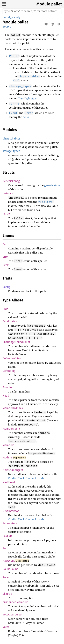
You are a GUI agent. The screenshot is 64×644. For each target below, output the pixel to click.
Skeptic (7, 594)
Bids (5, 309)
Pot (5, 548)
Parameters (10, 523)
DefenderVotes (12, 358)
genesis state (52, 185)
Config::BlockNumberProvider (27, 478)
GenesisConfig (11, 181)
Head (6, 396)
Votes (6, 627)
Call (5, 244)
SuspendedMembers (15, 602)
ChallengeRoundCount (16, 342)
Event (6, 265)
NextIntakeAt (11, 511)
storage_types (11, 151)
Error (6, 257)
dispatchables (11, 139)
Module (7, 458)
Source (7, 27)
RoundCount (10, 569)
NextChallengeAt (13, 470)
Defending (9, 371)
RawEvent (9, 561)
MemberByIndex (13, 408)
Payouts (7, 536)
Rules (6, 577)
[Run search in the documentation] (32, 11)
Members (8, 445)
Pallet (6, 214)
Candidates (10, 321)
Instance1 (8, 193)
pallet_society (11, 17)
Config (6, 287)
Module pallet (49, 4)
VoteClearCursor (13, 615)
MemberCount (11, 429)
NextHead (9, 482)
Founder (8, 387)
